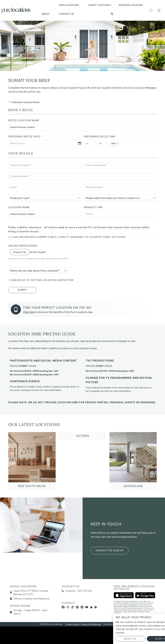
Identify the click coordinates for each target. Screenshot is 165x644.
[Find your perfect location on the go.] (16, 309)
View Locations (70, 5)
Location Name (19, 207)
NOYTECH (121, 624)
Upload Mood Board (23, 246)
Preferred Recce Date (25, 137)
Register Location (131, 5)
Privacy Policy (73, 624)
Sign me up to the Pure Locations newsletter (42, 280)
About (46, 14)
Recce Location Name (24, 120)
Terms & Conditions (91, 624)
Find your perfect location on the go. (57, 308)
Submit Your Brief (100, 5)
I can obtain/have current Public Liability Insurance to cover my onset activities (68, 237)
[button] (112, 14)
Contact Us (67, 14)
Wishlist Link (93, 207)
